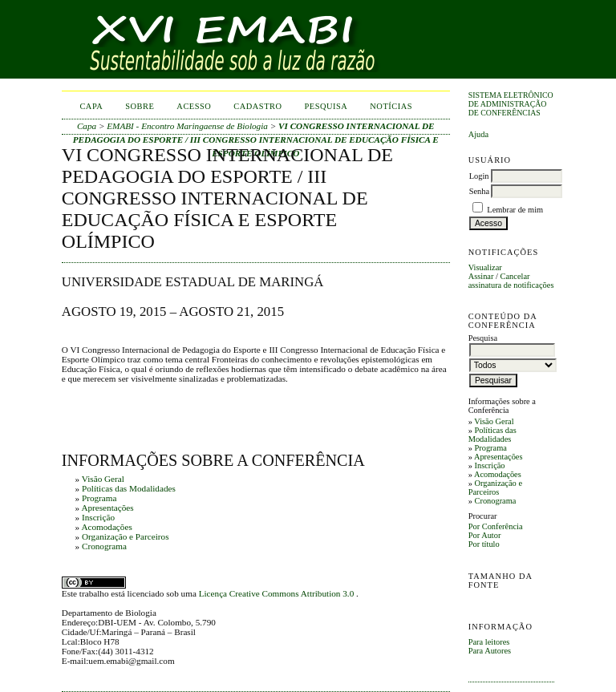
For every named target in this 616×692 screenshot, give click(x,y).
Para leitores (489, 642)
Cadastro (257, 106)
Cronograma (495, 501)
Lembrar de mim (515, 210)
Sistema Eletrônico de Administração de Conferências (511, 104)
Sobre (140, 106)
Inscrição (489, 465)
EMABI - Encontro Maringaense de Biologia (187, 126)
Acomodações (498, 474)
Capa (91, 106)
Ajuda (478, 134)
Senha (479, 191)
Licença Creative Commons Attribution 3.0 (278, 593)
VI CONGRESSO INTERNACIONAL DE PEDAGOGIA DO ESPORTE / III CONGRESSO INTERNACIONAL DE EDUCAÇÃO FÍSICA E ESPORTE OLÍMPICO (256, 140)
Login (479, 176)
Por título (484, 544)
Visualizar (485, 267)
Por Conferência (496, 526)
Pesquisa (326, 106)
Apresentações (498, 457)
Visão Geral (494, 421)
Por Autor (485, 535)
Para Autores (490, 651)
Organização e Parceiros (495, 488)
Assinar (481, 276)
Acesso (194, 106)
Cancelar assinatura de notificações (511, 281)
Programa (490, 448)
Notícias (391, 106)
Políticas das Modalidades (492, 435)
